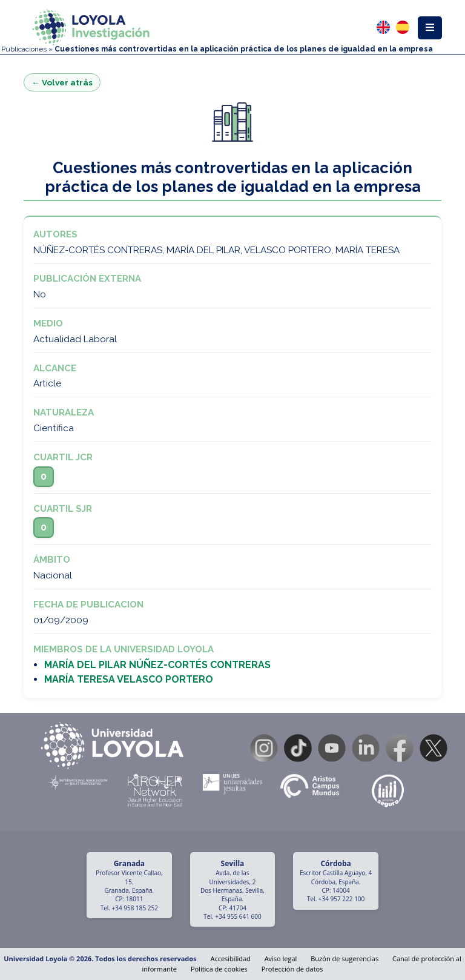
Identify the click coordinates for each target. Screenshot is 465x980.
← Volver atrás (62, 82)
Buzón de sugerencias (345, 958)
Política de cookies (219, 969)
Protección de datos (292, 969)
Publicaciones (24, 49)
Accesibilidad (230, 958)
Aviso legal (281, 958)
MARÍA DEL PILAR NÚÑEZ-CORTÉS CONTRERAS (157, 665)
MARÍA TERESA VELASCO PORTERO (129, 679)
